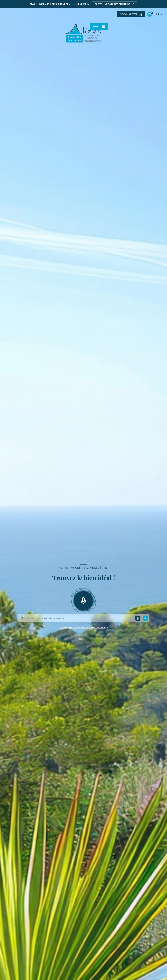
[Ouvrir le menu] (99, 27)
